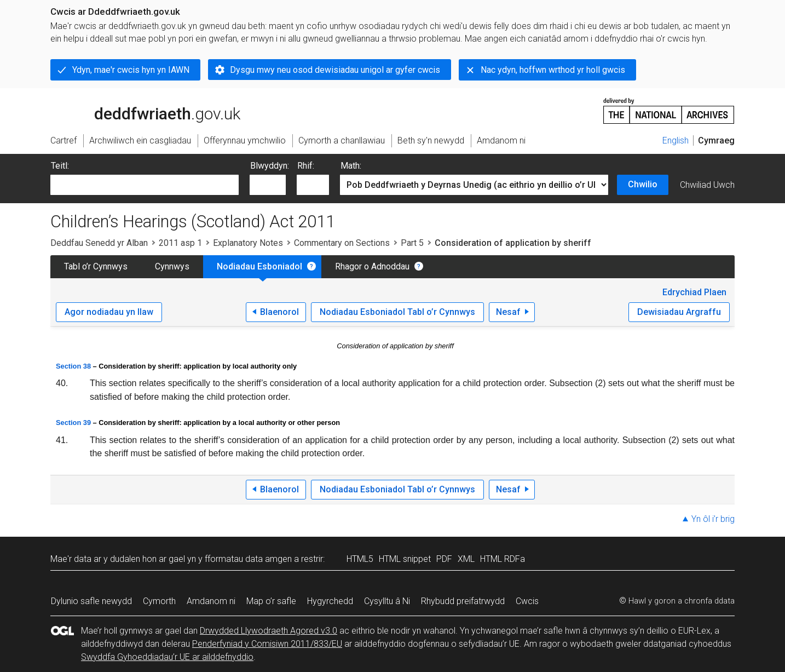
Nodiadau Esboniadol (259, 266)
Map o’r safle (271, 601)
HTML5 (360, 559)
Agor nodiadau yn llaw (109, 312)
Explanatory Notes (248, 243)
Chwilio (643, 184)
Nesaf (508, 312)
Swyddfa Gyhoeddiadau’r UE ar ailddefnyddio (167, 657)
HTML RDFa (503, 559)
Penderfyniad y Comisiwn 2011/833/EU (267, 644)
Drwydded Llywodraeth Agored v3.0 (269, 631)
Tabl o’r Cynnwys (96, 266)
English (676, 140)
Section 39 (73, 423)
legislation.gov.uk (137, 110)
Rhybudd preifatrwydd (463, 601)
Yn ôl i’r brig (713, 519)
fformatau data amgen (248, 559)
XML (466, 559)
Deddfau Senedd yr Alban (99, 243)
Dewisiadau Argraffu (679, 312)
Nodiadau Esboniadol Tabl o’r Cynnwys (397, 312)
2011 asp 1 (180, 243)
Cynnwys (172, 266)
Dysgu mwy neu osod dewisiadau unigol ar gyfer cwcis (335, 70)
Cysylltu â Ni (387, 601)
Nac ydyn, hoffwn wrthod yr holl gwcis (553, 70)
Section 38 (73, 366)
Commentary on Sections (342, 243)
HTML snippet (405, 559)
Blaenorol (279, 312)
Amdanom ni (211, 601)
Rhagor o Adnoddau (372, 266)
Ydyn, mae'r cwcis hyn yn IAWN (131, 70)
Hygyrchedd (330, 601)
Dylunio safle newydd (91, 601)
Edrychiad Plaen (694, 292)
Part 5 (412, 243)
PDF (444, 559)
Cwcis (527, 601)
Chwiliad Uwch (707, 185)
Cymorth (159, 601)
